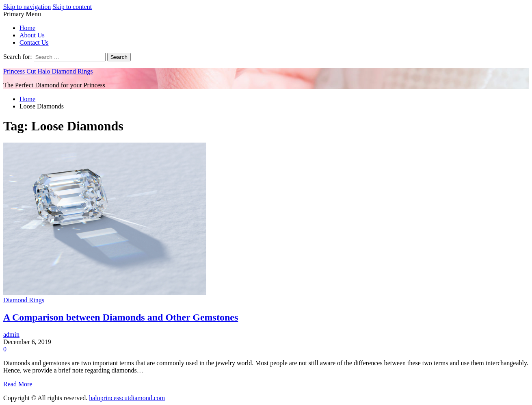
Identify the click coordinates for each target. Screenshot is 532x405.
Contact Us (34, 42)
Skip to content (72, 7)
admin (11, 335)
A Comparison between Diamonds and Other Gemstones (121, 317)
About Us (32, 35)
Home (27, 28)
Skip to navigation (27, 7)
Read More (18, 384)
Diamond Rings (24, 300)
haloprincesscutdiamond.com (127, 398)
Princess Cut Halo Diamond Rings (48, 71)
